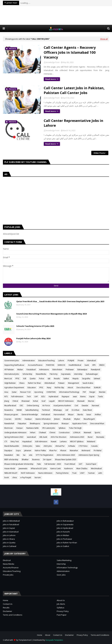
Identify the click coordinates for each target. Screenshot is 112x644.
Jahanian (28, 450)
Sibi (18, 455)
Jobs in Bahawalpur (65, 521)
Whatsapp (58, 410)
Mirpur (71, 415)
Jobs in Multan (63, 535)
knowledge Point (53, 62)
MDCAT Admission (66, 401)
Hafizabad (46, 415)
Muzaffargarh (89, 419)
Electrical (7, 560)
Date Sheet (87, 410)
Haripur (20, 428)
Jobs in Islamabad (11, 532)
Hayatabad (27, 441)
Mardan (102, 392)
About (48, 635)
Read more (51, 79)
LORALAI (77, 433)
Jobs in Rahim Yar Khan (67, 543)
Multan (20, 370)
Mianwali (81, 401)
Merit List (8, 379)
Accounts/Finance (35, 365)
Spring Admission (51, 424)
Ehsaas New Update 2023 (66, 459)
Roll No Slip (59, 388)
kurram (38, 477)
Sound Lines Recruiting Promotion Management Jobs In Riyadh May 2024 (51, 314)
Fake (39, 464)
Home (6, 600)
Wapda (75, 379)
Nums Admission (45, 473)
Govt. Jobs (61, 575)
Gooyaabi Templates (54, 640)
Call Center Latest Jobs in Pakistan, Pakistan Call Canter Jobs (74, 90)
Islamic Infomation (43, 419)
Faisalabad (31, 370)
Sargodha (86, 379)
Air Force (46, 406)
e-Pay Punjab (26, 477)
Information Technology (67, 568)
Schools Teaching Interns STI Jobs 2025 (35, 326)
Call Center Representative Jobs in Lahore (73, 123)
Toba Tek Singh (75, 428)
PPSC (17, 379)
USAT (82, 473)
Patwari (61, 383)
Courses (8, 419)
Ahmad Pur (60, 446)
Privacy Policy (63, 611)
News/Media (41, 374)
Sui (24, 455)
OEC (21, 406)
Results (57, 379)
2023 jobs (48, 446)
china (15, 477)
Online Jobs (27, 446)
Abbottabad (50, 383)
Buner (90, 437)
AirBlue (98, 415)
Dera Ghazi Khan (83, 388)
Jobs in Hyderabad (65, 528)
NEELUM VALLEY (11, 473)
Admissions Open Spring (89, 455)
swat (75, 397)
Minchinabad (96, 468)
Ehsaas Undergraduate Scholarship (19, 464)
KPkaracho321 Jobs (39, 468)
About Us (61, 600)
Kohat (36, 401)
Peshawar (70, 370)
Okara (22, 383)
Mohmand (86, 450)
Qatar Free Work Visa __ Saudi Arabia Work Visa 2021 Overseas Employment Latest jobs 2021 (60, 301)
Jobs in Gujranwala (65, 524)
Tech (29, 397)
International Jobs (12, 374)
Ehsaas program (11, 415)
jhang (7, 401)
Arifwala (72, 446)
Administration (29, 361)
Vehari (33, 433)
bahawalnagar (92, 374)
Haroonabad (59, 415)
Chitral (15, 401)
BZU (43, 397)
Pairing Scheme (62, 473)
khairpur (65, 424)
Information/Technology (69, 392)
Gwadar (85, 406)
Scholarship (27, 374)
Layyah (52, 401)
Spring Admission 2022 (14, 437)
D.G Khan (76, 410)
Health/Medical (75, 365)
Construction (64, 433)
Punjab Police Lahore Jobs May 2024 (33, 338)
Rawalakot (9, 455)
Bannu (83, 397)
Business (36, 459)
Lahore (61, 361)
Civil (76, 406)
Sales (38, 446)
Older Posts (99, 153)
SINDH (102, 365)
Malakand (91, 441)
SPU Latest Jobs (49, 428)
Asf (67, 410)
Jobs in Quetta (9, 543)
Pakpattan (22, 424)
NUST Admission (28, 473)
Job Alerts (61, 604)
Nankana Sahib (33, 428)
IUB (25, 379)
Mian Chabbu (82, 468)
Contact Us (8, 604)
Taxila (100, 397)
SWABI (19, 410)
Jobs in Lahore (9, 535)
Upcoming (39, 392)
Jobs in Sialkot (63, 546)
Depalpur (8, 450)
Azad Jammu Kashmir (62, 406)
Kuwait (54, 441)
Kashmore (69, 468)
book (7, 477)
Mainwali (87, 433)
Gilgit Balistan (10, 383)
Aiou (6, 392)
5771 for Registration (45, 455)
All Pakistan (9, 370)
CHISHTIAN (51, 392)
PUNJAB (71, 361)
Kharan (63, 450)
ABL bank (43, 437)
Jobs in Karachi (63, 532)
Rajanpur (66, 397)
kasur (89, 415)
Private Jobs (8, 575)
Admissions (44, 370)
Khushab (67, 419)
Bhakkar (25, 459)
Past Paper (62, 615)
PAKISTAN (50, 365)
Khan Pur (53, 450)
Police (42, 379)
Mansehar (74, 450)
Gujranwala (66, 374)
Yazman (91, 473)
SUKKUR (97, 388)
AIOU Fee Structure (59, 437)
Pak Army (54, 374)
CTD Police (83, 446)
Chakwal (42, 433)
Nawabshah (9, 424)
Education (32, 388)
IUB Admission (41, 441)
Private (81, 361)
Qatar (14, 392)
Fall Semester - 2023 (53, 464)
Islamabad (91, 361)
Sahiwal (97, 379)
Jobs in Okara (9, 539)
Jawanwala (23, 468)
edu (31, 455)
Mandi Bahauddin (12, 446)
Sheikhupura (35, 424)
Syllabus (62, 428)
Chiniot (52, 433)
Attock (70, 388)
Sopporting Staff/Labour (14, 365)
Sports (97, 433)
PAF (84, 392)
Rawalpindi (96, 370)
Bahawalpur (82, 370)
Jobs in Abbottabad (11, 521)
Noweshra (9, 410)
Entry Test (15, 441)
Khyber (77, 419)
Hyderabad (53, 397)
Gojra (18, 450)
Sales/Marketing (32, 410)
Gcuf (43, 401)
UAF (36, 397)
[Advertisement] (56, 15)
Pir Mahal (98, 450)
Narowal (95, 406)
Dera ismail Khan (97, 424)
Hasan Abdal (10, 468)
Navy (49, 388)
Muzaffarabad (10, 406)
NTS (6, 397)
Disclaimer (8, 611)
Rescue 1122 (25, 392)
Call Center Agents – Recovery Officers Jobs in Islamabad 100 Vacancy (70, 52)
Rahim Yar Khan (34, 383)
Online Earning (33, 406)
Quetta (33, 379)
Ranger (92, 392)
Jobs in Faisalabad (11, 524)
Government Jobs (12, 361)
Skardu (80, 415)
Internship (61, 564)
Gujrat (92, 397)
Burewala (100, 437)
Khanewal (26, 401)
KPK (94, 365)
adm (100, 473)
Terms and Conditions (13, 615)
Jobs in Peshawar (64, 539)
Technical (46, 410)
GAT (80, 464)
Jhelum (57, 419)
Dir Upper (47, 459)
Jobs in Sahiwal (10, 546)
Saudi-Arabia (88, 383)
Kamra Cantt (56, 468)
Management (73, 383)
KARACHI (61, 365)
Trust (74, 473)
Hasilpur (28, 419)
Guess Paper (91, 464)
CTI (6, 441)
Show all (104, 39)
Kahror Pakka (40, 450)
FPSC (41, 388)
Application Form (79, 424)
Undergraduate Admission (15, 433)
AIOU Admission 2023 (66, 455)
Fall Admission (17, 397)
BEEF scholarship (11, 459)
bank (87, 365)
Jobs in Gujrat (9, 528)
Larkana (63, 441)
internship (78, 374)
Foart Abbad (70, 464)
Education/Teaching (46, 361)
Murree (91, 401)
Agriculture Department (14, 388)
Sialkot (66, 379)
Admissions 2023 (77, 437)
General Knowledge (30, 415)
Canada (94, 446)
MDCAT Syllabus (77, 441)
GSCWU (18, 419)
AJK (49, 379)
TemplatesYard (25, 640)
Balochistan (57, 370)
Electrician (9, 428)
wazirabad (31, 437)
